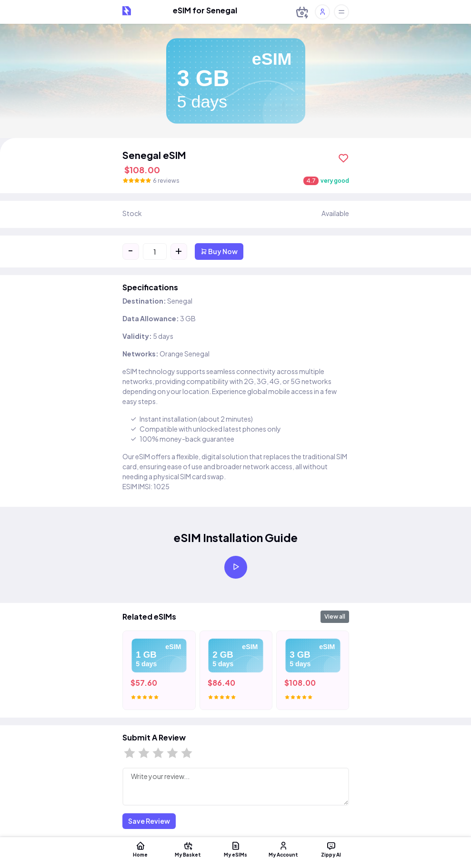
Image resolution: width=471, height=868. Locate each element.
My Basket (188, 849)
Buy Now (219, 251)
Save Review (149, 821)
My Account (283, 849)
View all (335, 616)
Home (140, 849)
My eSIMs (236, 849)
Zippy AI (331, 849)
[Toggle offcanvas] (341, 12)
